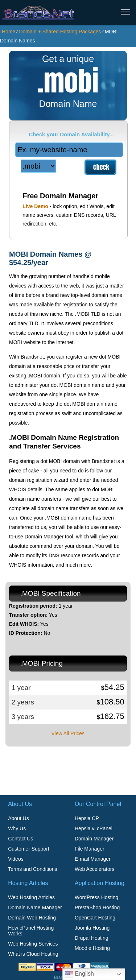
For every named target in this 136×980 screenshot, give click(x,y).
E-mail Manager (93, 859)
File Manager (90, 849)
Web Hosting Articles (31, 897)
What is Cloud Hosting (33, 954)
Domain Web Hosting (32, 918)
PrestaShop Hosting (97, 907)
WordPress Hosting (96, 897)
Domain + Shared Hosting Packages (60, 32)
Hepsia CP (87, 818)
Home (9, 32)
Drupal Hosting (92, 938)
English (79, 974)
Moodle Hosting (92, 948)
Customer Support (29, 849)
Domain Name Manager (35, 907)
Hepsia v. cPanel (94, 828)
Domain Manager (94, 839)
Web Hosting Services (33, 944)
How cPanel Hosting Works (31, 931)
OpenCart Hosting (95, 918)
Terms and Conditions (32, 869)
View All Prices (68, 733)
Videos (16, 859)
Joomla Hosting (92, 928)
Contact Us (20, 839)
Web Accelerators (94, 869)
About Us (18, 818)
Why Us (17, 828)
